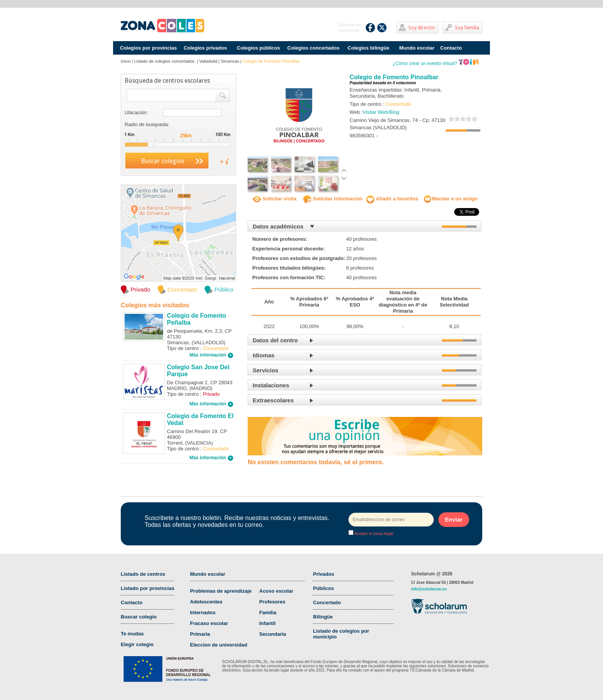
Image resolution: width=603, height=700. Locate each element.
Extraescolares (273, 400)
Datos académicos (278, 226)
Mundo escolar (417, 48)
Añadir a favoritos (392, 199)
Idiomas (264, 355)
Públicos (323, 588)
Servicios (266, 370)
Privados (324, 574)
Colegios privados (206, 48)
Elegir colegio (137, 644)
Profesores (272, 602)
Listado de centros (143, 574)
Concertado (327, 602)
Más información (212, 355)
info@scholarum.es (429, 589)
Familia (268, 612)
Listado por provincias (147, 588)
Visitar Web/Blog (381, 112)
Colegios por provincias (148, 48)
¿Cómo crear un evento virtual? (436, 63)
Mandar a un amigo (450, 199)
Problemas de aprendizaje (221, 591)
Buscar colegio (139, 617)
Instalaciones (271, 385)
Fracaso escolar (209, 623)
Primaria (200, 634)
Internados (203, 612)
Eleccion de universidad (219, 645)
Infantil (267, 623)
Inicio (126, 61)
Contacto (451, 48)
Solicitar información (333, 199)
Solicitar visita (275, 199)
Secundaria (273, 634)
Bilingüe (323, 617)
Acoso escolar (276, 591)
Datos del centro (275, 340)
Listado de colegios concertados (165, 61)
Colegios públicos (258, 48)
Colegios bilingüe (368, 48)
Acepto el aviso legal (373, 533)
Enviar (454, 519)
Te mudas (132, 634)
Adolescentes (206, 602)
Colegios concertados (313, 48)
